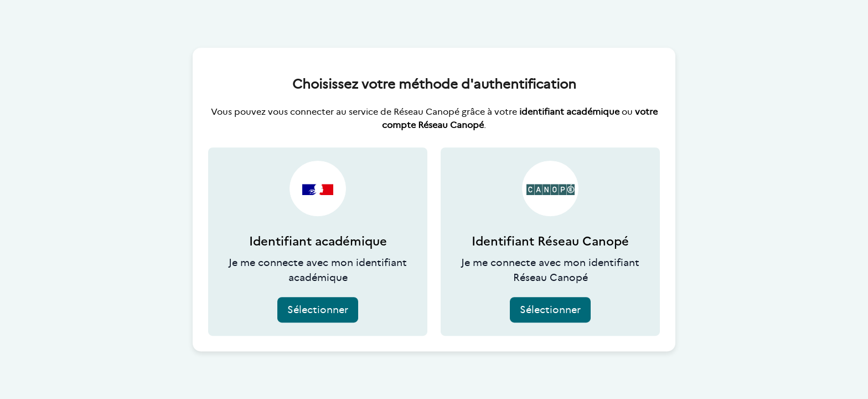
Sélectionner (318, 310)
